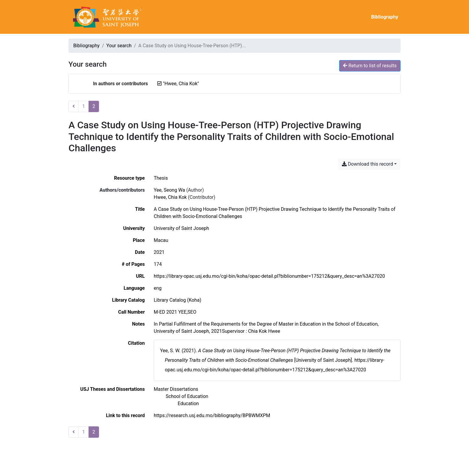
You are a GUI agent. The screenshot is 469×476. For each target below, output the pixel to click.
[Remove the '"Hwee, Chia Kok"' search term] (181, 84)
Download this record (367, 164)
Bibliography (385, 17)
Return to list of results (370, 66)
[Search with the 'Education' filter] (188, 403)
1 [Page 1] (84, 106)
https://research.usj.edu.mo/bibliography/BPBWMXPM (212, 415)
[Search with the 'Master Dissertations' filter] (176, 389)
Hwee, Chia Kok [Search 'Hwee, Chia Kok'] (170, 197)
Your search (119, 46)
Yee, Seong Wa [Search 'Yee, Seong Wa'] (169, 190)
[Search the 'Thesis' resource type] (161, 178)
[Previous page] (74, 106)
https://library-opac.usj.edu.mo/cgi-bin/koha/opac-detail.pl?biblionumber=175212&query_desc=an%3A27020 (269, 276)
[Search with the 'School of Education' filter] (187, 396)
